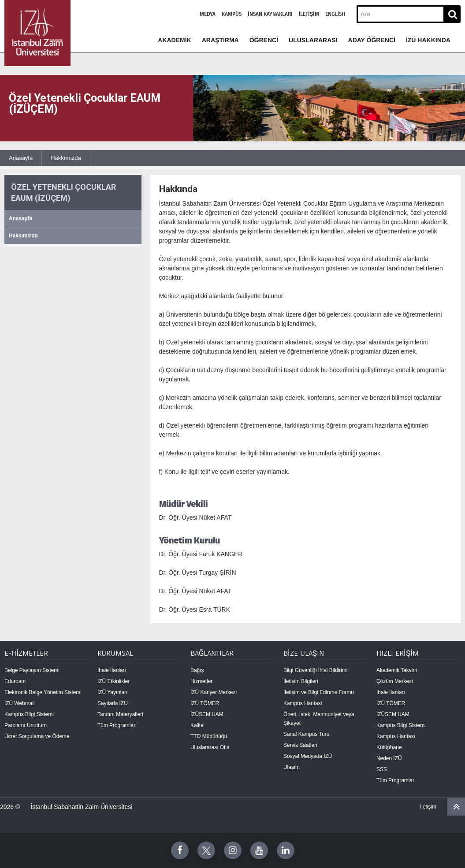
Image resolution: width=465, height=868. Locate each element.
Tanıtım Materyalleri (120, 714)
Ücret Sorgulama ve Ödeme (37, 736)
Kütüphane (389, 747)
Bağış (197, 670)
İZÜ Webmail (20, 703)
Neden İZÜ (389, 758)
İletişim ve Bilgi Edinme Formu (319, 692)
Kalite (197, 725)
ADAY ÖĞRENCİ (372, 40)
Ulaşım (292, 767)
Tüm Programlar (116, 725)
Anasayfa (21, 158)
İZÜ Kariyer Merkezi (214, 692)
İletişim (309, 14)
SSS (382, 769)
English (335, 14)
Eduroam (15, 681)
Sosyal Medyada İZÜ (308, 756)
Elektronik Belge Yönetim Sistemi (43, 692)
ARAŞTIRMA (220, 40)
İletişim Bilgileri (301, 681)
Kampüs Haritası (303, 703)
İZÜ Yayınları (112, 692)
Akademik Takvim (397, 670)
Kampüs (232, 14)
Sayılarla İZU (113, 703)
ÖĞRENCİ (264, 40)
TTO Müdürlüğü (209, 736)
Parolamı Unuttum (26, 725)
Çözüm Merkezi (395, 681)
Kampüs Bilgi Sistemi (29, 714)
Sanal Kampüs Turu (306, 734)
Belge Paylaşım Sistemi (32, 670)
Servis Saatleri (300, 745)
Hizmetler (201, 681)
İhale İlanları (112, 670)
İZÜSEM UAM (207, 714)
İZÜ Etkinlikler (113, 681)
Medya (208, 14)
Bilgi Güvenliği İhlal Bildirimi (315, 670)
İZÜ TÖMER (205, 703)
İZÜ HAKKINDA (428, 40)
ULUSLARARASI (313, 40)
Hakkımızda (66, 158)
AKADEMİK (174, 40)
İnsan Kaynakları (270, 14)
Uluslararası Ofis (210, 747)
